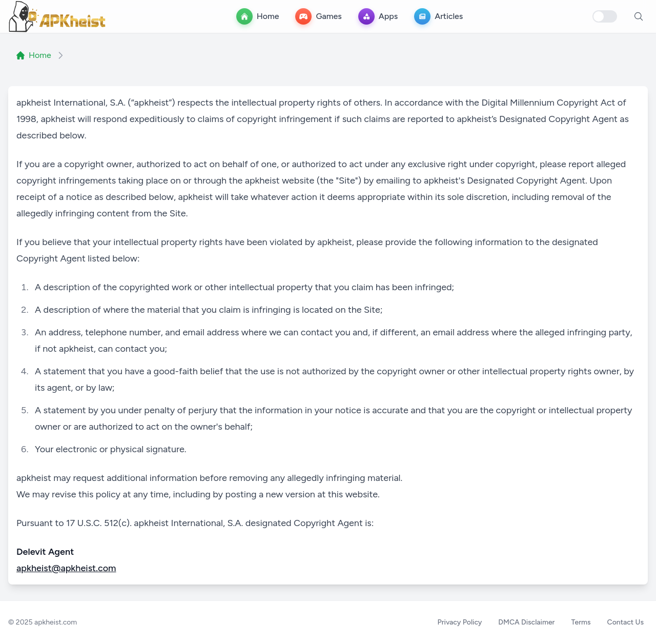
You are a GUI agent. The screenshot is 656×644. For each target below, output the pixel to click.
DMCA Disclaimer (526, 622)
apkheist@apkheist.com (66, 568)
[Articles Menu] (438, 16)
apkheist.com (56, 622)
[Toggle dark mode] (605, 16)
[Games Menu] (318, 16)
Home (34, 55)
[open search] (639, 16)
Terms (581, 622)
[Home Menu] (258, 16)
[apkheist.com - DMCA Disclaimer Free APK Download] (57, 16)
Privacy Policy (459, 622)
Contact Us (626, 622)
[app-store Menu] (378, 16)
